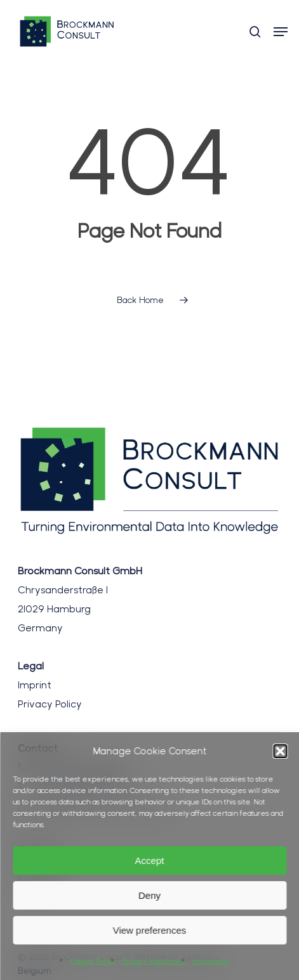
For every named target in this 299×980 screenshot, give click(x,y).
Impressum (210, 961)
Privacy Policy (50, 704)
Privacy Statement (153, 961)
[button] (280, 751)
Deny (149, 895)
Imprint (35, 685)
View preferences (150, 930)
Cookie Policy (92, 961)
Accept (150, 861)
